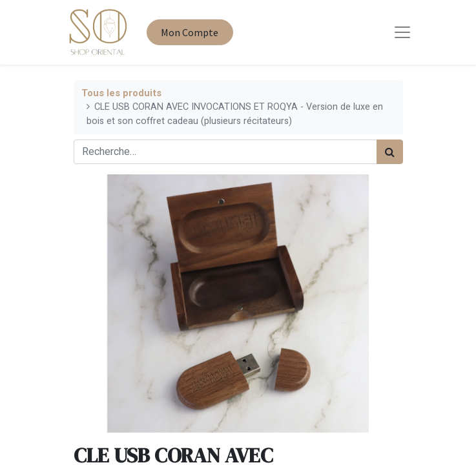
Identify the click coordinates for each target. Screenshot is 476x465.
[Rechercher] (390, 152)
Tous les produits (121, 93)
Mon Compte (190, 32)
